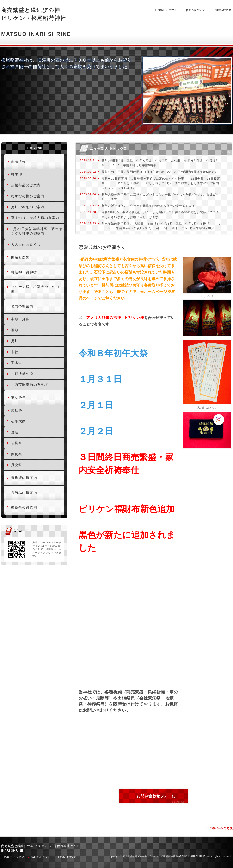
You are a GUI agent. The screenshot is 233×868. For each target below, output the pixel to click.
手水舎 (17, 363)
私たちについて (194, 10)
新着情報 (18, 161)
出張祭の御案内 (24, 507)
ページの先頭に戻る (219, 828)
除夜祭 (17, 454)
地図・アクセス (166, 10)
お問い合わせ (221, 10)
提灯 (15, 341)
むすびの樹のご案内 (28, 196)
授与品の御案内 (24, 493)
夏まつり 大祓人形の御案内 (35, 218)
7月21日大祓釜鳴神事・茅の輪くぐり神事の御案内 (37, 231)
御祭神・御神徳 (24, 272)
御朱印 (17, 174)
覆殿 (15, 330)
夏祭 (15, 432)
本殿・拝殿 (20, 319)
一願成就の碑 (22, 374)
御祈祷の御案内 (24, 478)
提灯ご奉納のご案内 (28, 207)
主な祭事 (18, 397)
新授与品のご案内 (26, 185)
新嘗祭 (17, 443)
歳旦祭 (17, 410)
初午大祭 (18, 421)
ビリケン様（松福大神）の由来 (35, 289)
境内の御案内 (22, 306)
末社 (15, 352)
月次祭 (17, 465)
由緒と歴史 (20, 257)
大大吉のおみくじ (26, 244)
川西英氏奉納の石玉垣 (30, 385)
